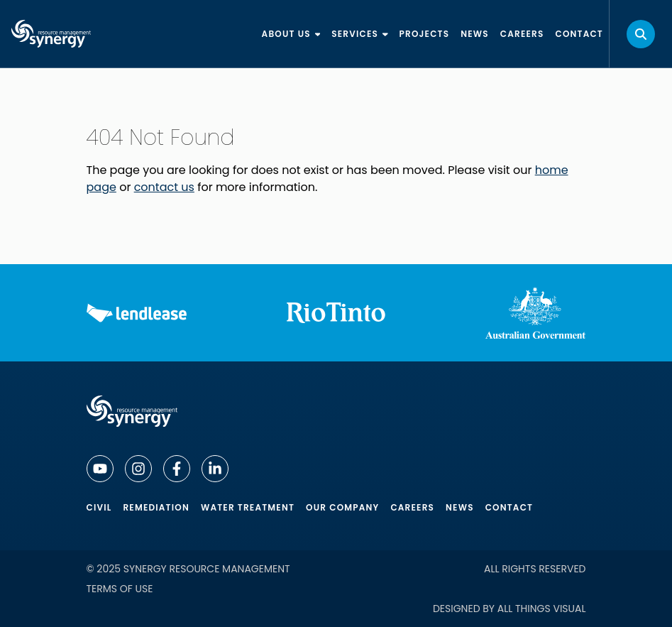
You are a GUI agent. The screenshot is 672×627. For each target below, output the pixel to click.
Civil (99, 507)
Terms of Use (120, 589)
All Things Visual (542, 609)
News (460, 507)
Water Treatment (248, 507)
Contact (509, 507)
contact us (164, 187)
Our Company (342, 507)
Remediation (156, 507)
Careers (412, 507)
